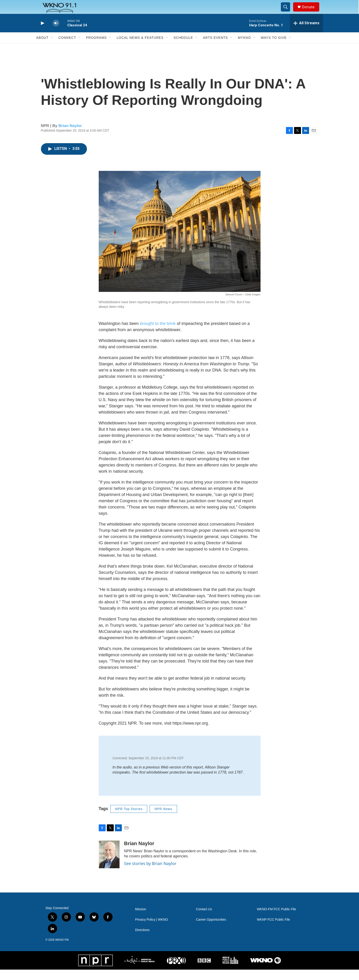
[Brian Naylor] (109, 865)
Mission (141, 920)
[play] (42, 34)
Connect (67, 48)
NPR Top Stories (129, 819)
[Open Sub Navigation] (52, 48)
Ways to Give (274, 48)
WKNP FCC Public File (273, 930)
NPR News (163, 819)
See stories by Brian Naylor (150, 874)
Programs (96, 48)
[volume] (56, 34)
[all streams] (306, 33)
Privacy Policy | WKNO (152, 930)
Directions (142, 940)
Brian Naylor (70, 136)
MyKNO (244, 48)
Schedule (183, 48)
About (42, 48)
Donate (311, 12)
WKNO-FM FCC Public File (276, 920)
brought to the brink (158, 334)
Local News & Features (140, 48)
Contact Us (204, 920)
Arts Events (215, 48)
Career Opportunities (211, 930)
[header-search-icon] (288, 12)
